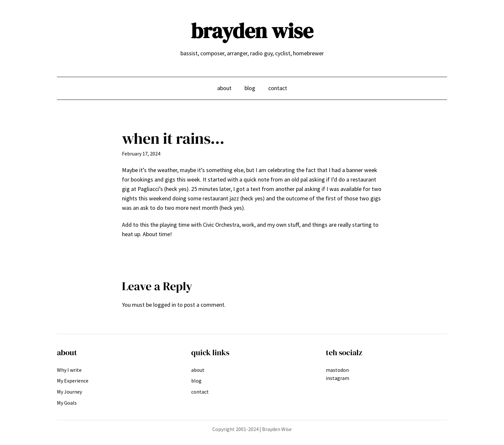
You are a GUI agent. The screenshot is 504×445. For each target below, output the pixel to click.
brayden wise (252, 31)
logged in (165, 305)
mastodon (337, 370)
